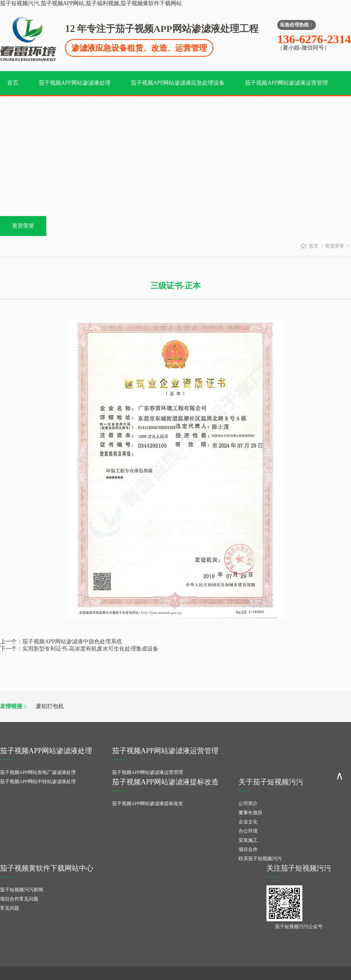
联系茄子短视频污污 (260, 859)
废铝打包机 (50, 706)
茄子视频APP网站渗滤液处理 (75, 83)
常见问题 (10, 908)
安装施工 (248, 840)
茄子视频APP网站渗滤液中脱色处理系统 (72, 642)
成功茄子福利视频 (181, 99)
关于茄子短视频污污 (249, 99)
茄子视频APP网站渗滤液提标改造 (55, 99)
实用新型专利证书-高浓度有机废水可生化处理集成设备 (90, 649)
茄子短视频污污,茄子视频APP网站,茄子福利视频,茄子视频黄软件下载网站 (91, 3)
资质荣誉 (128, 99)
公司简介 (248, 803)
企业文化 (248, 822)
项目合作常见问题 (19, 899)
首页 (13, 83)
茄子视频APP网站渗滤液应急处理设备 (178, 83)
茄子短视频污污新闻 (22, 890)
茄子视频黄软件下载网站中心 (49, 115)
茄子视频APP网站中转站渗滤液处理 (38, 782)
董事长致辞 (250, 813)
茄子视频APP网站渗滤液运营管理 (286, 83)
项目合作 (248, 849)
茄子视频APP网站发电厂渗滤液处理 (38, 772)
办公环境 (248, 831)
